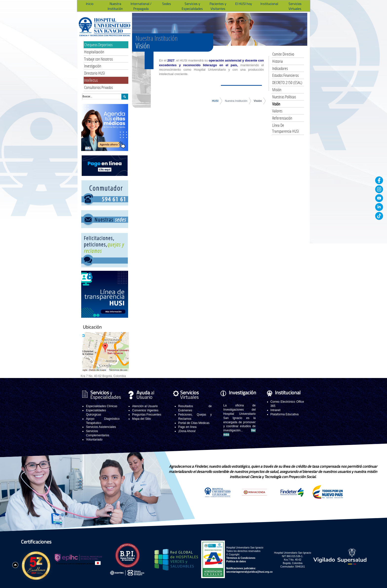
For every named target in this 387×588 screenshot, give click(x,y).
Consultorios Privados (98, 87)
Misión (277, 90)
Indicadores (280, 68)
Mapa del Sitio (141, 419)
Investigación (93, 66)
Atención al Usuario (145, 406)
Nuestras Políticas (284, 97)
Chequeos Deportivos (98, 45)
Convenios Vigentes (145, 410)
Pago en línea (187, 427)
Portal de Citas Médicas (194, 423)
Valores (277, 111)
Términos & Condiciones (241, 558)
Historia (278, 61)
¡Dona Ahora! (187, 431)
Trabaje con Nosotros (98, 59)
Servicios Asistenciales (101, 427)
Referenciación (282, 118)
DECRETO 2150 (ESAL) (287, 82)
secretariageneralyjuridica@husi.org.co (250, 572)
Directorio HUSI (95, 73)
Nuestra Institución (236, 101)
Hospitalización (94, 52)
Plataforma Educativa (285, 414)
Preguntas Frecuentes (147, 415)
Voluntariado (94, 440)
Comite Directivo (283, 54)
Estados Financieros (285, 75)
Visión (258, 101)
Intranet (276, 410)
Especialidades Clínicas (102, 406)
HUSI (215, 101)
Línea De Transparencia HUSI (286, 128)
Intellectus (91, 80)
